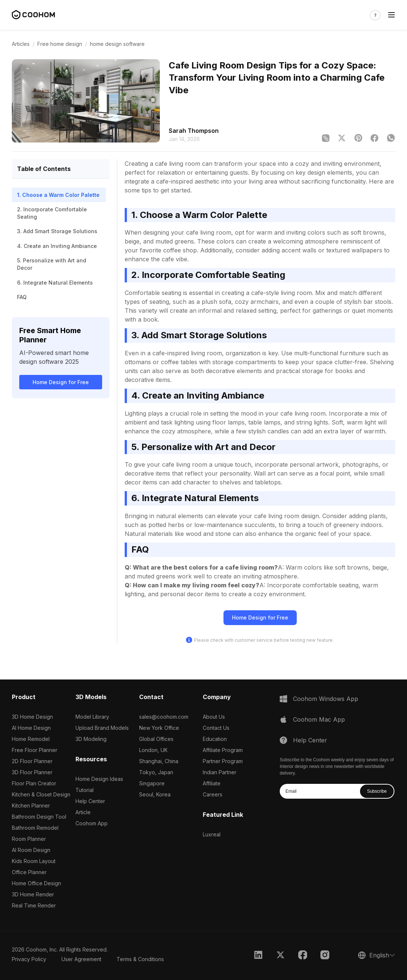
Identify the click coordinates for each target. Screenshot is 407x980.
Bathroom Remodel (35, 828)
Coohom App (92, 823)
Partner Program (223, 761)
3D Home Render (33, 894)
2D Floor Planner (32, 761)
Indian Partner (220, 772)
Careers (213, 794)
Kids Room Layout (34, 861)
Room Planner (29, 839)
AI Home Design (31, 728)
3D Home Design (32, 717)
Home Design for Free (61, 382)
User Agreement (81, 959)
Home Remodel (31, 739)
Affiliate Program (223, 750)
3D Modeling (91, 739)
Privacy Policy (29, 959)
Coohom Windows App (326, 699)
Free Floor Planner (35, 750)
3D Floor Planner (32, 772)
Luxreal (212, 834)
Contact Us (216, 728)
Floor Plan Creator (34, 783)
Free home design (60, 44)
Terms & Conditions (140, 959)
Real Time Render (34, 905)
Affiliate (212, 783)
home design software (117, 44)
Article (83, 812)
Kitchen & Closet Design (41, 794)
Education (215, 739)
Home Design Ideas (99, 779)
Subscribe (377, 791)
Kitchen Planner (31, 806)
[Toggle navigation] (391, 15)
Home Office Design (36, 883)
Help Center (90, 801)
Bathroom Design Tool (39, 817)
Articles (21, 44)
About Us (214, 717)
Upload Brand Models (102, 728)
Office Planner (29, 872)
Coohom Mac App (319, 719)
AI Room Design (31, 850)
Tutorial (85, 790)
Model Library (92, 717)
